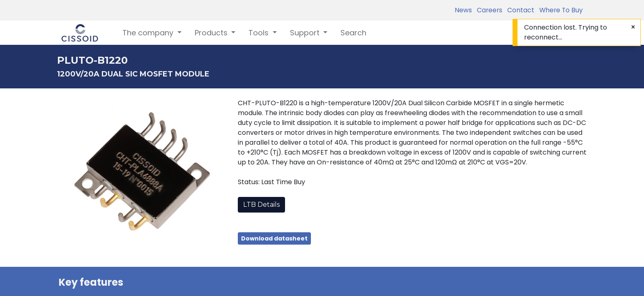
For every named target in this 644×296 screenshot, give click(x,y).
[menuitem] (353, 33)
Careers (488, 10)
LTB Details (261, 205)
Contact (519, 10)
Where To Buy (559, 10)
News (463, 10)
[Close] (633, 27)
